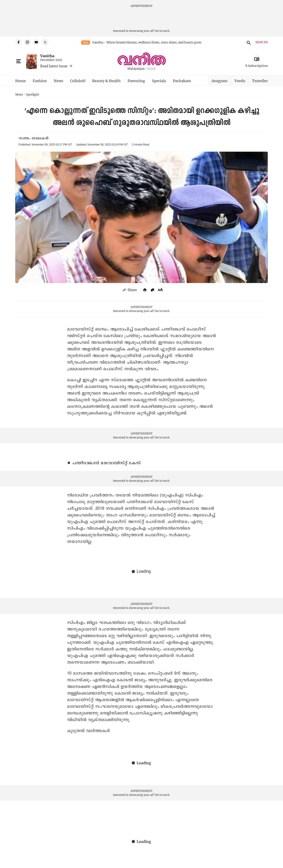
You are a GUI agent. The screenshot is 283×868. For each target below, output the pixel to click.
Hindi (151, 69)
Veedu (240, 81)
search (248, 42)
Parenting (136, 81)
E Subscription (257, 66)
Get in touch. (162, 31)
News (58, 81)
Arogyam (220, 81)
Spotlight (33, 95)
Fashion (40, 81)
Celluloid (78, 81)
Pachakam (182, 81)
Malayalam (136, 69)
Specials (159, 81)
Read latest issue (54, 66)
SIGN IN (261, 42)
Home (21, 81)
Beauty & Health (106, 81)
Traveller (260, 81)
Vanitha (47, 56)
